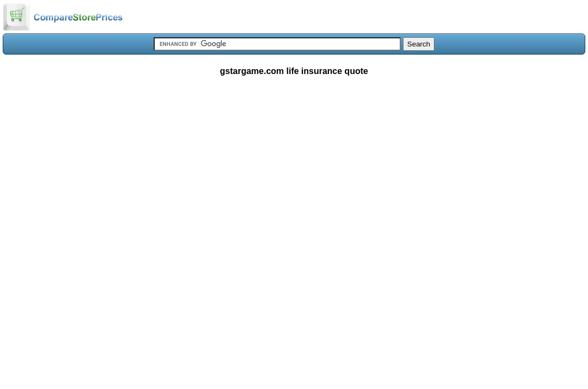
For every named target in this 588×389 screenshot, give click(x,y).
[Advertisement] (294, 164)
